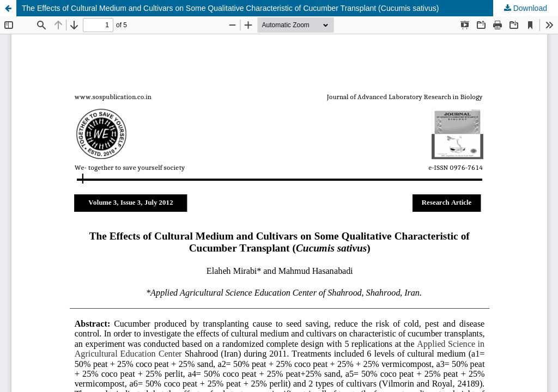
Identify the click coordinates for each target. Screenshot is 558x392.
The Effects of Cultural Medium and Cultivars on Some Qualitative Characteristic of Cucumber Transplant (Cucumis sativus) (230, 8)
